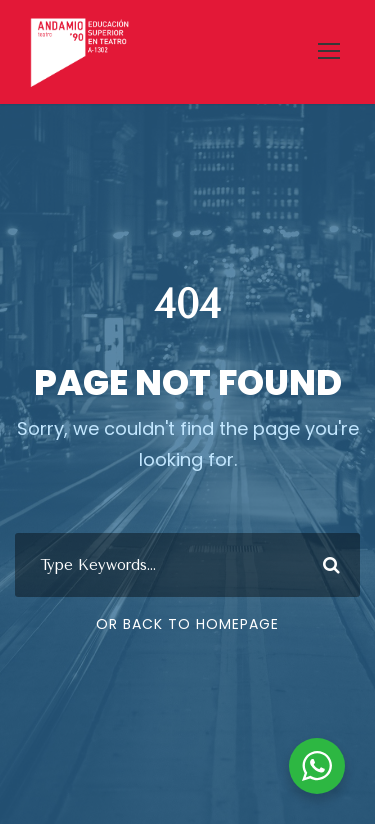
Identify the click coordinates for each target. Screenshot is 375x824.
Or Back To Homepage (187, 624)
